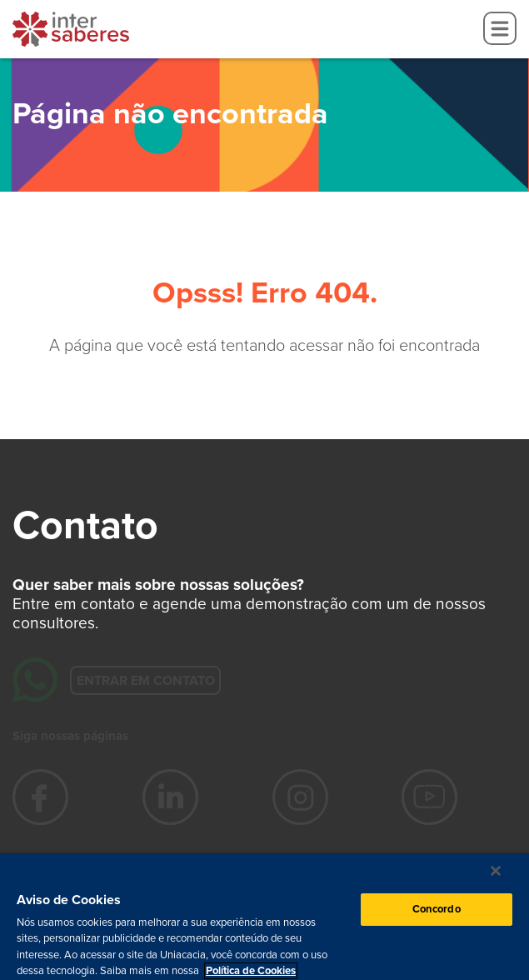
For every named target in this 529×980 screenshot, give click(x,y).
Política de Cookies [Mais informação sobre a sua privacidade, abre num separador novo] (251, 971)
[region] (264, 917)
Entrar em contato (145, 680)
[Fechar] (496, 871)
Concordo (437, 909)
